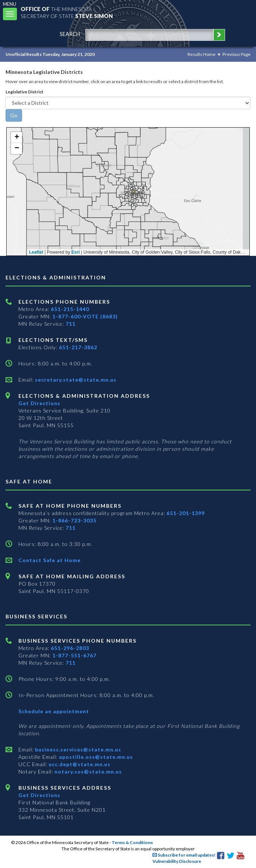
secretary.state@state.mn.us (75, 380)
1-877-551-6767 (74, 655)
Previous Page (236, 54)
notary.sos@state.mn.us (87, 771)
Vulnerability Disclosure (177, 861)
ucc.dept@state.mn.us (79, 764)
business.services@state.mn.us (77, 749)
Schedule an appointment (54, 711)
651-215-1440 (70, 309)
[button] (17, 137)
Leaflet (36, 252)
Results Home (201, 54)
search (70, 34)
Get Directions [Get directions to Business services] (39, 795)
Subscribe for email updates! (184, 855)
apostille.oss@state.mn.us (95, 757)
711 (71, 324)
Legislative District (24, 92)
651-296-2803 (70, 648)
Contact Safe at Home (50, 560)
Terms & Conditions (132, 842)
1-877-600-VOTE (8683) (85, 316)
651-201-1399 (186, 513)
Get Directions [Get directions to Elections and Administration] (39, 403)
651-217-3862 (78, 347)
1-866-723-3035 (74, 520)
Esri (76, 252)
